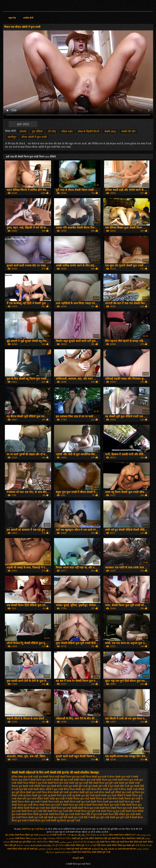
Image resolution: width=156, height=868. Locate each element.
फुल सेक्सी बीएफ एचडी (57, 786)
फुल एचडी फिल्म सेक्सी (87, 777)
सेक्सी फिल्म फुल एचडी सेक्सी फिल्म (94, 808)
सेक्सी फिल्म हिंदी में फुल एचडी (88, 814)
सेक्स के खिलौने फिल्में (89, 131)
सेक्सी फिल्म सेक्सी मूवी (135, 838)
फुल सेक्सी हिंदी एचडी (120, 786)
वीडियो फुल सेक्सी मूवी (126, 845)
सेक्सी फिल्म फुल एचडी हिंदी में (61, 811)
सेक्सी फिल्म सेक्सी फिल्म (82, 852)
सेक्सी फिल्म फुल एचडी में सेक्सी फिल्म (80, 805)
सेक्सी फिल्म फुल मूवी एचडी (88, 811)
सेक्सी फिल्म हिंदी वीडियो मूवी (131, 842)
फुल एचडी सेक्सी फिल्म (97, 780)
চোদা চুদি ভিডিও (58, 845)
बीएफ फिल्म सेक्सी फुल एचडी (77, 789)
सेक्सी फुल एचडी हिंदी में (79, 817)
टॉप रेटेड (52, 131)
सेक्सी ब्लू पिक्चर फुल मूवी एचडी (65, 821)
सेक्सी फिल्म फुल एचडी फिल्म (33, 829)
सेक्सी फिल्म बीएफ (119, 838)
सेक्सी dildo (110, 131)
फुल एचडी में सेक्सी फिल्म (30, 780)
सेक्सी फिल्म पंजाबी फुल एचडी (105, 802)
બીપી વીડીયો (91, 835)
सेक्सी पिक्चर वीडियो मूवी (110, 842)
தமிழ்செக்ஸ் (37, 838)
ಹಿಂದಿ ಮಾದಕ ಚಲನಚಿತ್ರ (41, 845)
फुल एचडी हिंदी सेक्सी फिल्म (92, 783)
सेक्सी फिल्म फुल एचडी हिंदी (34, 811)
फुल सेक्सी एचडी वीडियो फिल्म (32, 786)
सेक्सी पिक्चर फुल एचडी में (130, 799)
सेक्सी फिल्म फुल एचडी (129, 802)
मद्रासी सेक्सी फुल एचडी (106, 796)
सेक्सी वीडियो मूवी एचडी (101, 852)
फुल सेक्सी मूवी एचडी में (99, 786)
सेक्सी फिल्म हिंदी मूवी (103, 838)
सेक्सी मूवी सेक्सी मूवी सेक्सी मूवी (79, 849)
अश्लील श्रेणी (28, 18)
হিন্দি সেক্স (67, 835)
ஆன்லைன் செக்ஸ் (63, 852)
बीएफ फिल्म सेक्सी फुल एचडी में (106, 789)
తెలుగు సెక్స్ (95, 842)
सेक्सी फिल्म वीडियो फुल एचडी (26, 835)
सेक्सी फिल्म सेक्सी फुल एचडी (35, 814)
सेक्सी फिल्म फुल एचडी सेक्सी (64, 808)
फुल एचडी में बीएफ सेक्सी (109, 777)
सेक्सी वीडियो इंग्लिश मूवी (17, 849)
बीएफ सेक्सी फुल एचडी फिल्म (33, 792)
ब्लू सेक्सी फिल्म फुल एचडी (60, 796)
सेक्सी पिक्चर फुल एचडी (78, 799)
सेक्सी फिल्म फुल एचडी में (51, 805)
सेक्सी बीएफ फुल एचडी (40, 821)
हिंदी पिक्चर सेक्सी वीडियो (107, 845)
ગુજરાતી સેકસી (45, 835)
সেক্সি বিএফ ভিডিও (63, 838)
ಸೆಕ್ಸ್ (45, 838)
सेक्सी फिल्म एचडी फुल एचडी (77, 802)
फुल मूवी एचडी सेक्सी (114, 783)
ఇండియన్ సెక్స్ (98, 849)
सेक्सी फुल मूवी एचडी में (121, 817)
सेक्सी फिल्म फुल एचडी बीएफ (25, 805)
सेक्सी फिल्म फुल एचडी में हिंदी (112, 805)
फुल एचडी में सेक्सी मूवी (53, 780)
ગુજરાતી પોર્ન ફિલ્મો (81, 842)
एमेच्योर (23, 131)
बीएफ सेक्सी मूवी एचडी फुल (60, 792)
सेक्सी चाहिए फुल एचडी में (55, 799)
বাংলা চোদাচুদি (91, 845)
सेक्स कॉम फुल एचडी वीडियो (30, 799)
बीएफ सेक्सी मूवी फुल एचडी (86, 792)
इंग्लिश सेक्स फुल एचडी (22, 777)
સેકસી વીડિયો (102, 835)
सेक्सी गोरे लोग (128, 131)
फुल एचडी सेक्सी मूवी (69, 783)
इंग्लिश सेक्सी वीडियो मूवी (75, 845)
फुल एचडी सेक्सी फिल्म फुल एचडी (123, 780)
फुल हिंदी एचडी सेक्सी (29, 789)
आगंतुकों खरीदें (78, 858)
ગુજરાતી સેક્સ (59, 849)
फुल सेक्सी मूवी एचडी (78, 786)
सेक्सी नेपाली (57, 835)
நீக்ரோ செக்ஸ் (23, 845)
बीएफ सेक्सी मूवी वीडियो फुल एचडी (115, 792)
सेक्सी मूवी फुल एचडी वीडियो (83, 838)
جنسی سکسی (66, 842)
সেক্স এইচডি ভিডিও (40, 842)
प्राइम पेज (12, 18)
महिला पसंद (67, 131)
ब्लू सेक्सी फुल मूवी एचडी (83, 796)
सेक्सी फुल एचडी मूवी (38, 817)
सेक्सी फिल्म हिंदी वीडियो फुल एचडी (119, 814)
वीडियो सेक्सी (54, 842)
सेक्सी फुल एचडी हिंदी (58, 817)
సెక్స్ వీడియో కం (111, 849)
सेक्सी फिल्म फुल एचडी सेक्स (37, 808)
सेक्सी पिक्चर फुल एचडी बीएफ (104, 799)
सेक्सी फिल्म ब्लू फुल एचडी (113, 811)
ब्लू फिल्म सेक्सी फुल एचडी (35, 796)
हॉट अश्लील (10, 835)
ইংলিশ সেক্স (135, 835)
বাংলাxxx (51, 838)
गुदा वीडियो (37, 131)
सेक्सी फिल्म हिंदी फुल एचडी (61, 814)
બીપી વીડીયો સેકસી (143, 845)
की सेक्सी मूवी (32, 849)
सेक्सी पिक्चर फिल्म (23, 838)
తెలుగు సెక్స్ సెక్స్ (78, 835)
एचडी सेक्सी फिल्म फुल (65, 777)
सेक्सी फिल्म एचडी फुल (53, 802)
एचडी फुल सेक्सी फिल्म (44, 777)
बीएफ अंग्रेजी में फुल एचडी (34, 137)
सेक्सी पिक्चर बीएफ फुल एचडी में (27, 802)
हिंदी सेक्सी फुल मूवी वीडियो (21, 842)
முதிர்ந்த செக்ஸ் (45, 849)
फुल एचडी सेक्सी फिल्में (48, 783)
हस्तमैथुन (12, 137)
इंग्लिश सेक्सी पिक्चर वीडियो (119, 835)
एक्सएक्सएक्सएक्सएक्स (127, 849)
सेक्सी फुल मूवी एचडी (100, 817)
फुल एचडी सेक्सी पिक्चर (75, 780)
